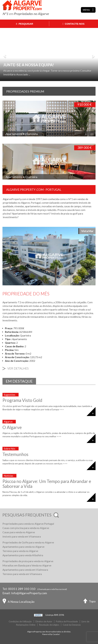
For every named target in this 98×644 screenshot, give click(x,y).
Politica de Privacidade (67, 621)
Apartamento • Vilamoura (22, 134)
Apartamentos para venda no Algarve (23, 547)
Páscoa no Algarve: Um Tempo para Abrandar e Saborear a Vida (47, 484)
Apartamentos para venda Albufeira (23, 555)
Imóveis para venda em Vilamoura (22, 536)
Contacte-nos (73, 24)
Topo (89, 602)
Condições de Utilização (20, 621)
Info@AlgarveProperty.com (29, 593)
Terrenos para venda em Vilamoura (22, 574)
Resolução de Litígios (49, 625)
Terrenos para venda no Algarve (20, 551)
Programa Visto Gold (22, 400)
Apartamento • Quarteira (22, 177)
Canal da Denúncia (72, 625)
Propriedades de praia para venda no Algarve (28, 561)
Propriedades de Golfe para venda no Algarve (28, 542)
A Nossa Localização (18, 602)
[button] (5, 54)
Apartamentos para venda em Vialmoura (25, 570)
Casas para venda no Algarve (19, 532)
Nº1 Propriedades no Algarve (26, 14)
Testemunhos (15, 454)
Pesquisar (25, 24)
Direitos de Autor (44, 621)
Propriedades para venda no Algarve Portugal (28, 524)
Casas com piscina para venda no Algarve (26, 528)
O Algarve (12, 427)
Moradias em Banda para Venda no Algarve (27, 565)
